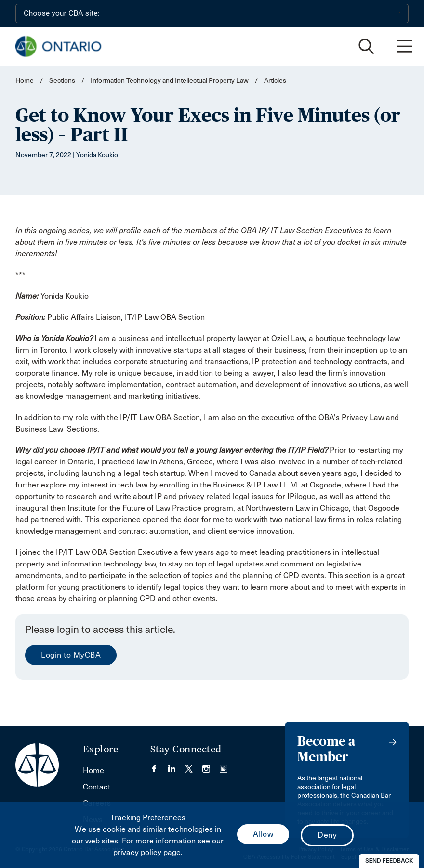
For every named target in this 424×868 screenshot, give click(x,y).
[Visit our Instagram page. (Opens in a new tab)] (211, 766)
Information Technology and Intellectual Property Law (170, 81)
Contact (97, 787)
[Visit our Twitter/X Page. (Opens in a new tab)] (194, 766)
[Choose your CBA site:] (212, 13)
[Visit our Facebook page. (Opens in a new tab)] (159, 766)
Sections (63, 81)
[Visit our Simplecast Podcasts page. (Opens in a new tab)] (224, 766)
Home (25, 81)
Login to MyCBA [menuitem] (71, 655)
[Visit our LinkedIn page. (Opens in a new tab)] (176, 766)
